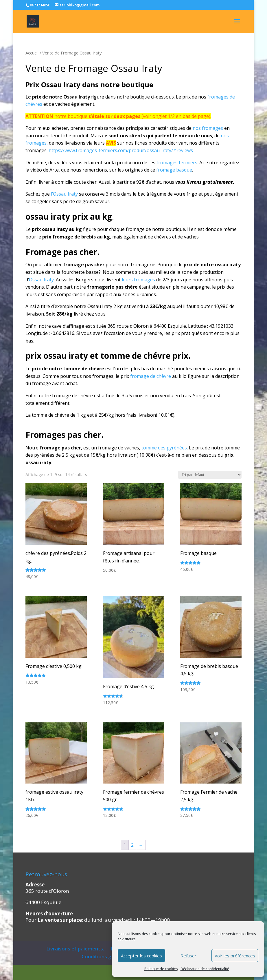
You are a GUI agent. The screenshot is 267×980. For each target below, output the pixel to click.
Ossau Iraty (41, 280)
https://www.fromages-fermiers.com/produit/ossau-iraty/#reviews (121, 150)
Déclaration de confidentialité (205, 969)
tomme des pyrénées (164, 448)
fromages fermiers (177, 163)
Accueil (32, 53)
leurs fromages (138, 280)
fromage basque (174, 170)
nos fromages (208, 128)
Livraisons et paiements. (75, 949)
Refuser (188, 956)
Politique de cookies (161, 969)
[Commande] (210, 475)
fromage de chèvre (150, 376)
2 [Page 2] (132, 845)
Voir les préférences (235, 956)
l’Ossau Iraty (64, 194)
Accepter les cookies (141, 956)
